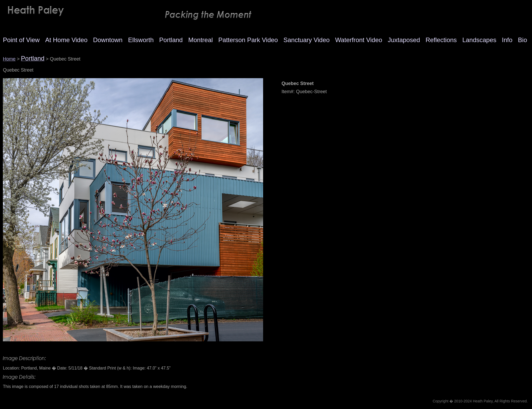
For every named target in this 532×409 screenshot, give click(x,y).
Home (9, 59)
